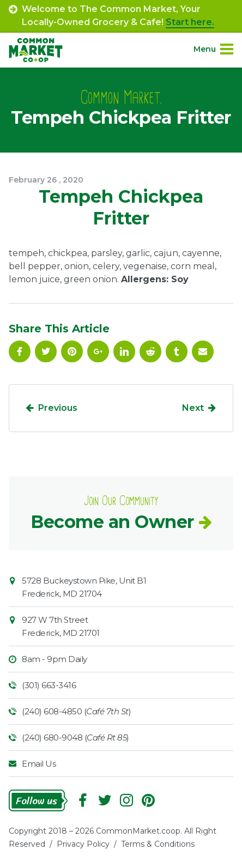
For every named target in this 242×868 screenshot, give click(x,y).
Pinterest (72, 351)
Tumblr (177, 351)
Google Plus (98, 351)
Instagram (126, 800)
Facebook (20, 351)
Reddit (150, 351)
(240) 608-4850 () (76, 711)
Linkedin (124, 351)
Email (203, 351)
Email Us (39, 764)
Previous (58, 408)
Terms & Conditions (158, 844)
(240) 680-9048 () (75, 738)
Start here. (190, 22)
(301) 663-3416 (49, 685)
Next (193, 408)
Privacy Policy (83, 844)
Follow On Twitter (46, 351)
